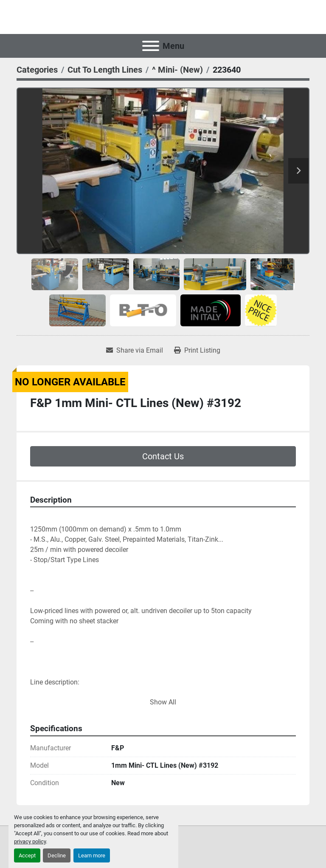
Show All (163, 702)
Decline (57, 855)
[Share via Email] (135, 351)
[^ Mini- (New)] (177, 70)
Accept (27, 855)
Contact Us (163, 456)
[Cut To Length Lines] (105, 70)
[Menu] (151, 46)
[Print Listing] (197, 351)
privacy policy (30, 841)
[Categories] (37, 70)
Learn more (92, 855)
